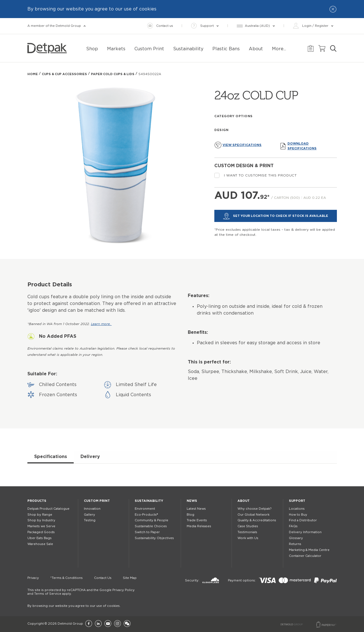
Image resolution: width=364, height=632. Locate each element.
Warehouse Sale (40, 544)
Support (297, 501)
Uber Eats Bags (40, 538)
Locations (297, 509)
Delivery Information (305, 532)
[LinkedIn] (98, 624)
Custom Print (97, 501)
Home (33, 74)
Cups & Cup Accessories (64, 74)
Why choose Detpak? (254, 509)
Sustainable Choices (151, 526)
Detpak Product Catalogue (48, 509)
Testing (90, 520)
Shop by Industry (41, 520)
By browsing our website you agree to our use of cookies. (74, 606)
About (244, 501)
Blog (190, 515)
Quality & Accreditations (257, 520)
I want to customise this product (255, 175)
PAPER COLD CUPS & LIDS (113, 74)
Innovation (92, 509)
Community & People (152, 520)
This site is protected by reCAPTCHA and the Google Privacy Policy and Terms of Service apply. (81, 592)
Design (221, 130)
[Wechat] (127, 624)
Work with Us (248, 538)
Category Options (234, 116)
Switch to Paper (147, 532)
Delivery (90, 457)
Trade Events (197, 520)
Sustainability (149, 501)
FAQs (293, 526)
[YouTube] (108, 624)
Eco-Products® (146, 515)
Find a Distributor (303, 520)
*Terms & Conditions (67, 578)
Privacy (33, 578)
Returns (295, 544)
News (192, 501)
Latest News (196, 509)
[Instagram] (117, 624)
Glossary (296, 538)
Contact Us (103, 578)
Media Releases (199, 526)
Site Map (130, 578)
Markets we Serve (41, 526)
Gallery (90, 515)
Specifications (51, 457)
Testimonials (247, 532)
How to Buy (298, 515)
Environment (145, 509)
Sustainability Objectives (154, 538)
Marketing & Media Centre (309, 550)
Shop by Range (40, 515)
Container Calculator (305, 556)
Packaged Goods (41, 532)
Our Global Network (253, 515)
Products (37, 501)
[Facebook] (89, 624)
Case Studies (248, 526)
